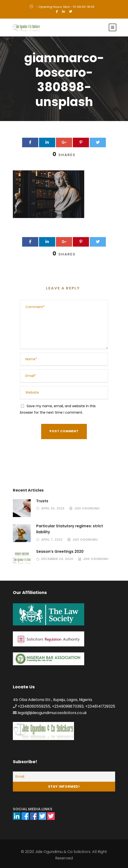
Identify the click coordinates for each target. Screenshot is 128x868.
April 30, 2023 (53, 508)
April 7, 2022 (52, 540)
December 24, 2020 (57, 559)
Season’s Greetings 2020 (60, 551)
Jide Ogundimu (87, 508)
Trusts (42, 501)
